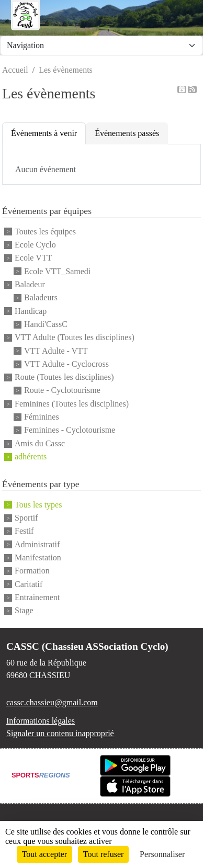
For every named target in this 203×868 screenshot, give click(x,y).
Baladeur (30, 284)
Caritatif (29, 584)
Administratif (37, 544)
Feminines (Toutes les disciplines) (72, 404)
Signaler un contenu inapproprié (60, 733)
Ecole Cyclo (35, 245)
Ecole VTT (33, 258)
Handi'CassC (46, 324)
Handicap (31, 311)
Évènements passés (127, 133)
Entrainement (37, 597)
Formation (32, 571)
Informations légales (41, 721)
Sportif (26, 518)
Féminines (42, 417)
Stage (24, 611)
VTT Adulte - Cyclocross (66, 364)
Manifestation (38, 557)
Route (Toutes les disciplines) (64, 377)
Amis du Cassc (40, 443)
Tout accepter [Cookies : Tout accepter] (44, 854)
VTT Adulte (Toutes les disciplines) (75, 338)
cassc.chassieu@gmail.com (52, 702)
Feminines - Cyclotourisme (70, 430)
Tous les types (38, 505)
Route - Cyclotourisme (62, 391)
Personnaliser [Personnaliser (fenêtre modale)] (162, 854)
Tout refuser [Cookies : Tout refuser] (104, 854)
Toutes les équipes (45, 232)
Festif (24, 531)
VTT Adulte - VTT (56, 351)
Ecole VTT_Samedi (57, 271)
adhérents (31, 456)
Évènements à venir (44, 133)
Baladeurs (41, 298)
